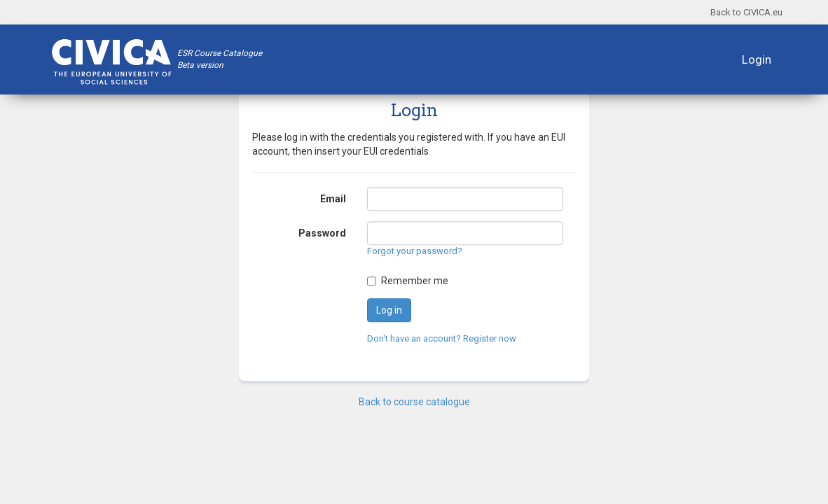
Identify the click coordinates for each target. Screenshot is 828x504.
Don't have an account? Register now (442, 338)
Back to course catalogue (414, 402)
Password (322, 234)
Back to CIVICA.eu (746, 12)
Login (757, 59)
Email (333, 199)
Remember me (415, 281)
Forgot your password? (415, 252)
